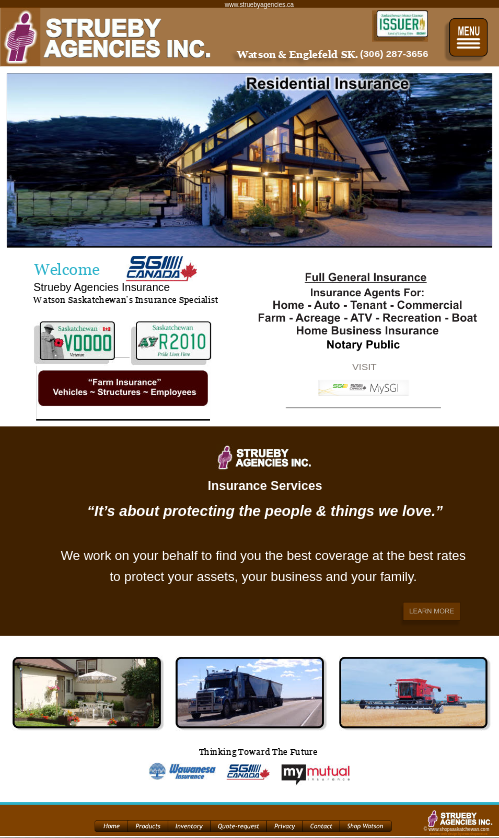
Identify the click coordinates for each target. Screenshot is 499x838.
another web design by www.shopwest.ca (459, 834)
